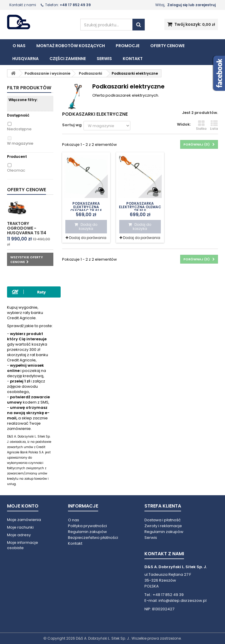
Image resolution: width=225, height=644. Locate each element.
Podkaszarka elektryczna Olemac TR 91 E (140, 207)
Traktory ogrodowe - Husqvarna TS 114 (27, 228)
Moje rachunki (20, 527)
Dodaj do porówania (88, 238)
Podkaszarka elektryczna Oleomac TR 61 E (86, 207)
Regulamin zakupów (87, 532)
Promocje (128, 46)
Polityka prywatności (87, 526)
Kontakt (133, 59)
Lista (214, 125)
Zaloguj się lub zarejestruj (191, 5)
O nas (19, 46)
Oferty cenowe (167, 46)
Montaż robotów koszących (71, 46)
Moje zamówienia (24, 520)
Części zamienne (68, 59)
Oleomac (16, 170)
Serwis (104, 59)
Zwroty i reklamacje (163, 526)
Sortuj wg (72, 125)
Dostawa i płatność (163, 520)
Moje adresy (19, 535)
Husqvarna (25, 59)
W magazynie (20, 144)
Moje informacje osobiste (23, 545)
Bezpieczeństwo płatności (93, 538)
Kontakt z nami (23, 5)
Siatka (201, 125)
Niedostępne (19, 129)
